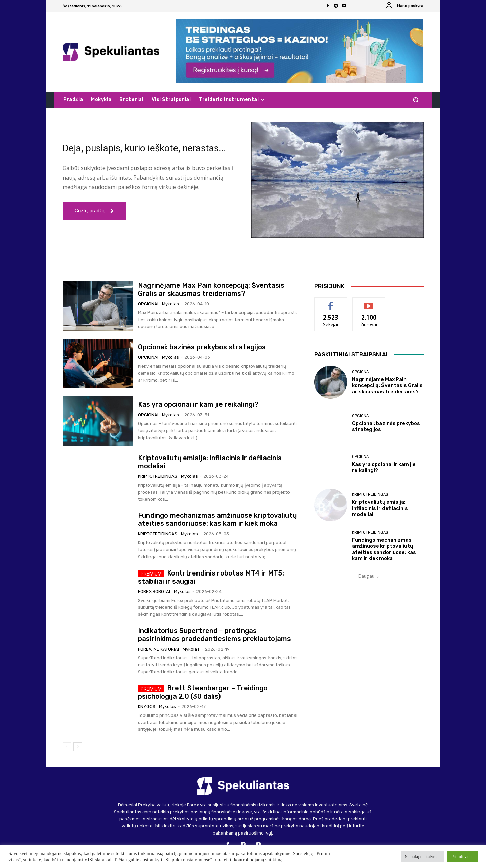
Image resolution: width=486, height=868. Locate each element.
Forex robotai (154, 592)
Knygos (147, 707)
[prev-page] (67, 747)
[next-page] (78, 747)
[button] (416, 100)
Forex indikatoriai (158, 649)
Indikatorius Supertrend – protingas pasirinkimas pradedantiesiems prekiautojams (214, 635)
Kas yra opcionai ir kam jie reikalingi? (198, 404)
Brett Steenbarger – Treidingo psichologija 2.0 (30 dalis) (203, 692)
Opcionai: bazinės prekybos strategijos (202, 347)
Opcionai (148, 304)
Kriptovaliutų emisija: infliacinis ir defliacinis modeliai (380, 508)
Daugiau (369, 576)
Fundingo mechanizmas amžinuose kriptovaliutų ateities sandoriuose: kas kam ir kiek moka (217, 519)
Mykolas (170, 304)
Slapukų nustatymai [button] (422, 856)
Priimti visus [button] (462, 856)
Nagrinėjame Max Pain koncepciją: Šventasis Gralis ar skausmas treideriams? (211, 289)
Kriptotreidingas (158, 476)
